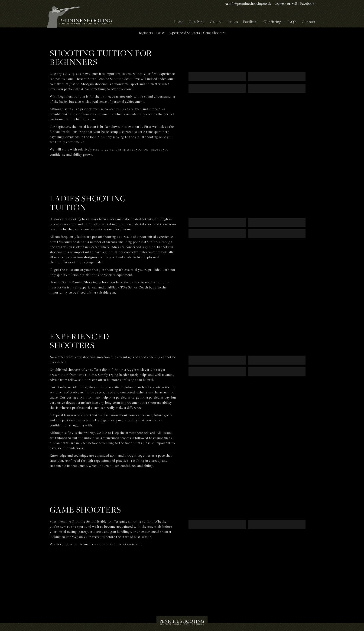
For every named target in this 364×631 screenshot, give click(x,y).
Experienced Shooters (184, 33)
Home (179, 22)
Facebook (307, 3)
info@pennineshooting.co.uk (250, 3)
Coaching (197, 22)
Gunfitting (272, 22)
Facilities (251, 22)
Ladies (161, 33)
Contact (309, 22)
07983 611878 (287, 3)
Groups (216, 22)
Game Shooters (214, 33)
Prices (233, 22)
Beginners (146, 33)
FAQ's (292, 22)
